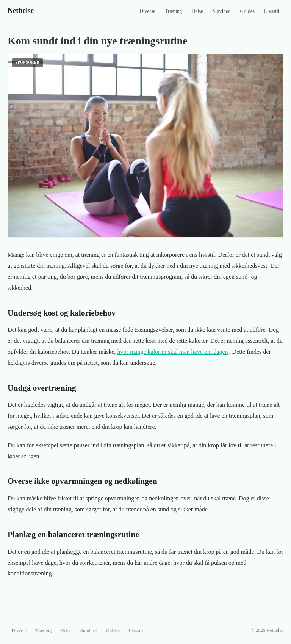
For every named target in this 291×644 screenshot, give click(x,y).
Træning (174, 11)
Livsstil (272, 11)
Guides (248, 11)
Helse (197, 11)
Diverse (147, 11)
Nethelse (21, 10)
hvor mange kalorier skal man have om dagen (173, 352)
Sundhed (222, 11)
